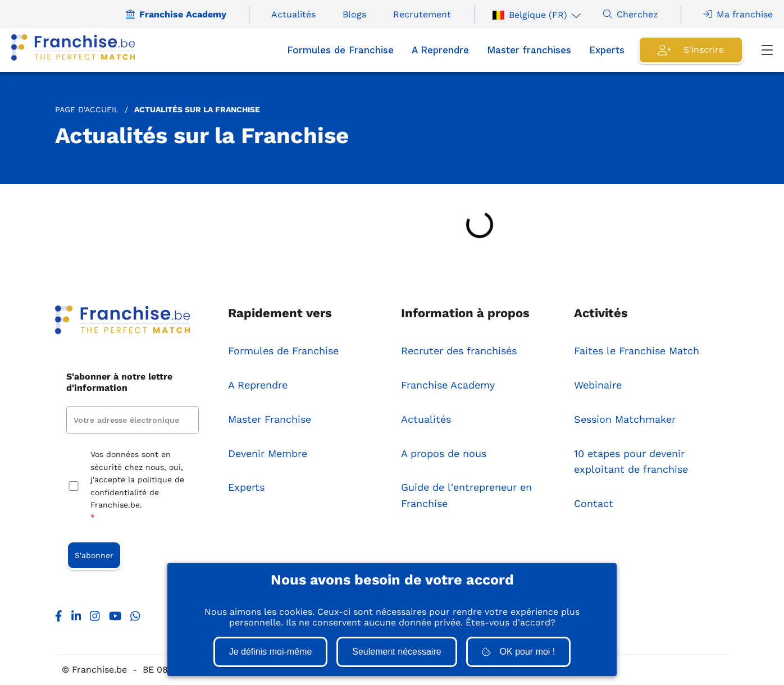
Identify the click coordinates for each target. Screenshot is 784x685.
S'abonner (94, 555)
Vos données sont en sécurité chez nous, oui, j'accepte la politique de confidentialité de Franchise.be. (137, 487)
